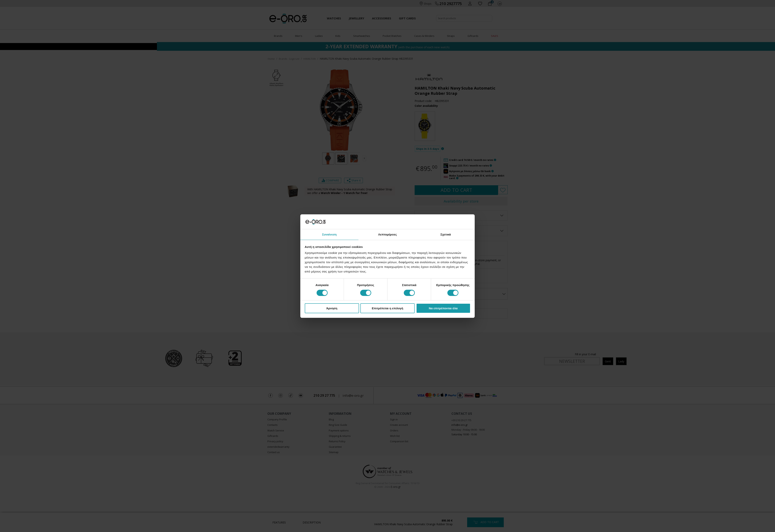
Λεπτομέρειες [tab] (388, 234)
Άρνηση (332, 308)
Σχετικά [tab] (446, 234)
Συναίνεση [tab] (329, 234)
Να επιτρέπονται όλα (443, 308)
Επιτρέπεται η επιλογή (387, 308)
